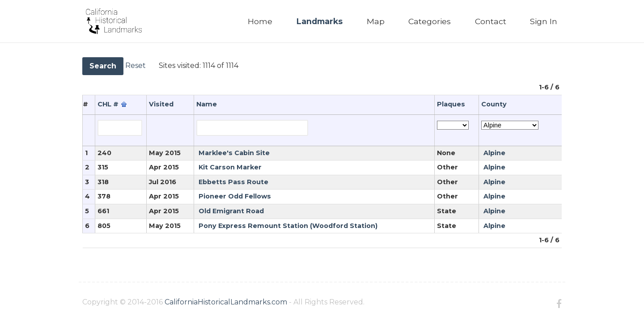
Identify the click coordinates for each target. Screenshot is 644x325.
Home (260, 21)
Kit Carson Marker (230, 167)
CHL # (108, 104)
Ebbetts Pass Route (233, 182)
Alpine (494, 153)
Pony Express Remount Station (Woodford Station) (288, 226)
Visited (161, 104)
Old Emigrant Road (231, 211)
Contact (491, 21)
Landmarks (320, 21)
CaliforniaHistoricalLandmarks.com (226, 302)
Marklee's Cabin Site (234, 153)
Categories (430, 21)
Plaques (451, 104)
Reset (136, 65)
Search (103, 66)
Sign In (544, 21)
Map (376, 21)
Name (207, 104)
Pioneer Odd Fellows (235, 196)
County (494, 104)
